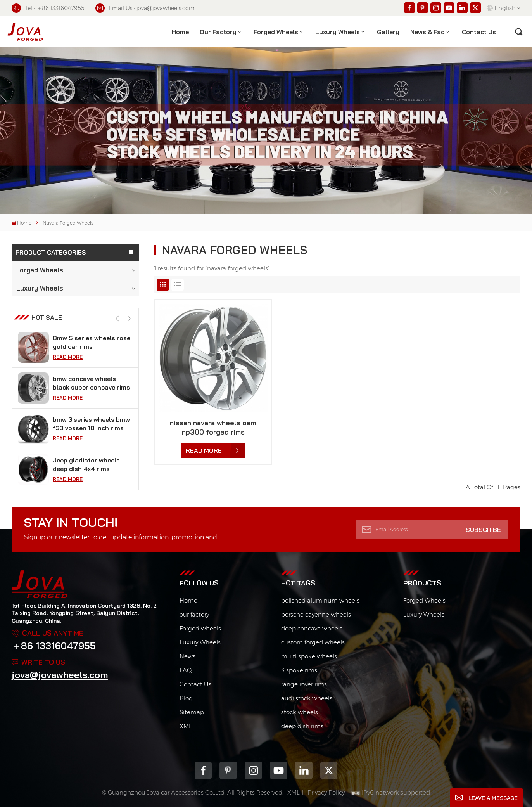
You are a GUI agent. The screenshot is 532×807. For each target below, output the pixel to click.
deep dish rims (302, 726)
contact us (479, 32)
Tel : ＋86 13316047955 (48, 8)
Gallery (388, 32)
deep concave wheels (312, 628)
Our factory (218, 32)
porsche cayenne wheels (316, 614)
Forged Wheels (276, 32)
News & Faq (427, 32)
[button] (129, 320)
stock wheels (300, 712)
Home (180, 32)
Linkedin (304, 770)
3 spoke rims (299, 670)
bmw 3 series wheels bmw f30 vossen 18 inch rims (91, 466)
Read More (68, 358)
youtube (279, 770)
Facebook (203, 770)
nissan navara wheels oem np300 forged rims (213, 427)
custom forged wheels (313, 642)
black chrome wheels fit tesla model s (89, 344)
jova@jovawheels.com (60, 675)
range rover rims (304, 684)
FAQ (186, 670)
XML (186, 726)
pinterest (228, 770)
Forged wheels (200, 628)
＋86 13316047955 (54, 646)
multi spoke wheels (309, 656)
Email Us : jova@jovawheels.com (145, 8)
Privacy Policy (326, 792)
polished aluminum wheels (320, 600)
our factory (194, 614)
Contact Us (195, 684)
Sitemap (192, 712)
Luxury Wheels (338, 32)
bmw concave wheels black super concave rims (91, 425)
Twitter (329, 770)
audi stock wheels (307, 698)
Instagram (253, 770)
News (187, 656)
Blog (186, 698)
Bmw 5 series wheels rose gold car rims (92, 384)
